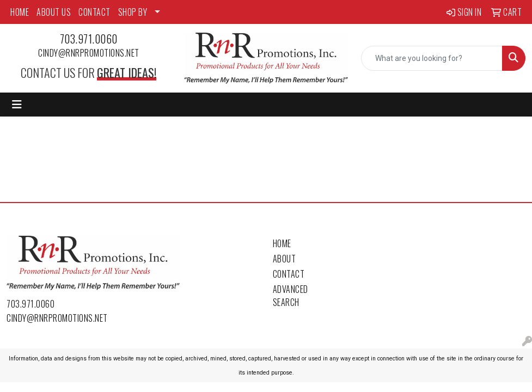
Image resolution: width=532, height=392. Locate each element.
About (285, 259)
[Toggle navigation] (17, 105)
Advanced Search (291, 296)
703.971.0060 (89, 39)
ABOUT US (54, 12)
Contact (289, 274)
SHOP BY (133, 12)
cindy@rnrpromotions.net (89, 53)
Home (282, 243)
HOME (20, 12)
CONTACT (94, 12)
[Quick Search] (432, 58)
